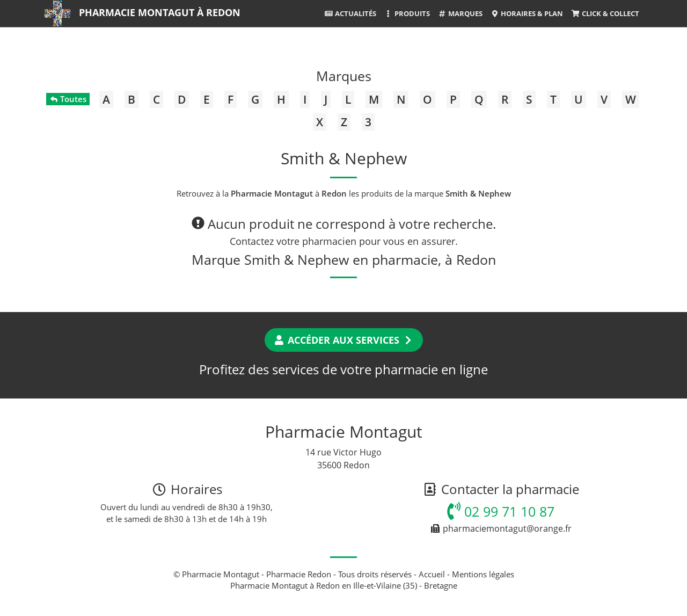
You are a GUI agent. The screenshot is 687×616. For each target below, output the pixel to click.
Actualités (350, 13)
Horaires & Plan (527, 13)
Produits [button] (407, 13)
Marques (460, 13)
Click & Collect (605, 13)
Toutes (68, 99)
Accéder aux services (344, 340)
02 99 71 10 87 (501, 511)
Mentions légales (483, 574)
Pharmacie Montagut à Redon (160, 12)
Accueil (432, 574)
